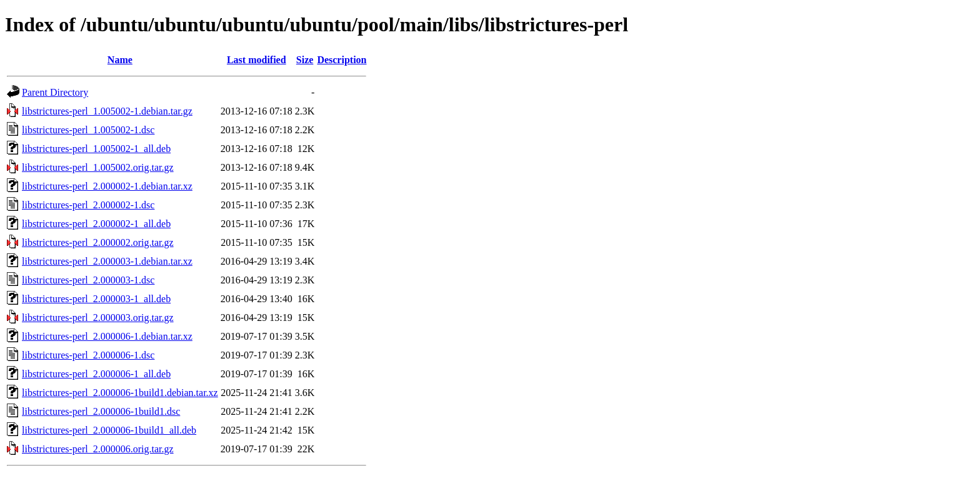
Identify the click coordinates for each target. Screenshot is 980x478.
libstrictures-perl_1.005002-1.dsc (88, 130)
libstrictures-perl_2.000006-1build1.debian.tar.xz (120, 393)
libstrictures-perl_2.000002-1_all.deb (96, 224)
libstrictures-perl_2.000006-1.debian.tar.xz (107, 336)
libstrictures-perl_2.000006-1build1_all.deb (109, 430)
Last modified (257, 60)
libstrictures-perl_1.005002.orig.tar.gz (98, 167)
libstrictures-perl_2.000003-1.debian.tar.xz (107, 261)
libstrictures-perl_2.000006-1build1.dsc (101, 411)
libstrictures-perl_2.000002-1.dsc (88, 205)
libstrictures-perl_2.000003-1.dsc (88, 280)
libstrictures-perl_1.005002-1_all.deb (96, 149)
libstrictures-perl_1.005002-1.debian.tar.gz (107, 111)
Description (342, 60)
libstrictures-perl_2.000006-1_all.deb (96, 374)
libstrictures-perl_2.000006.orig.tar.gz (98, 449)
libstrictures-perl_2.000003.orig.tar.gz (98, 318)
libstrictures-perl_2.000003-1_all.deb (96, 299)
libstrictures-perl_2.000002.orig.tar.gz (98, 242)
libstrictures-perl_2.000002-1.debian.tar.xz (107, 186)
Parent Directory (55, 92)
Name (120, 60)
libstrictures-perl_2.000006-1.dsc (88, 355)
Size (305, 60)
